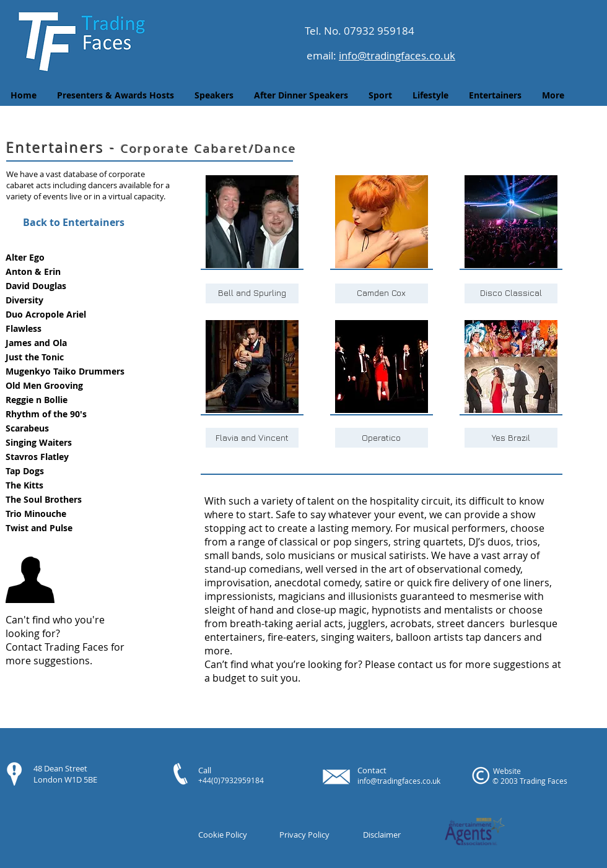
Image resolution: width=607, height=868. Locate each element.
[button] (73, 258)
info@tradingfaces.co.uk (397, 55)
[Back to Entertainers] (73, 222)
